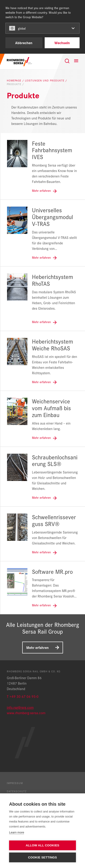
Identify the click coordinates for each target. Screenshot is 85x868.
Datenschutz (17, 791)
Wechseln (62, 43)
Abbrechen (24, 43)
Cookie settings (43, 857)
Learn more (17, 832)
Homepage (15, 81)
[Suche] (67, 61)
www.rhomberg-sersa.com (26, 713)
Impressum (15, 783)
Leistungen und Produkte (45, 81)
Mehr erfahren (38, 647)
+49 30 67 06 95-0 (24, 696)
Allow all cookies (42, 845)
